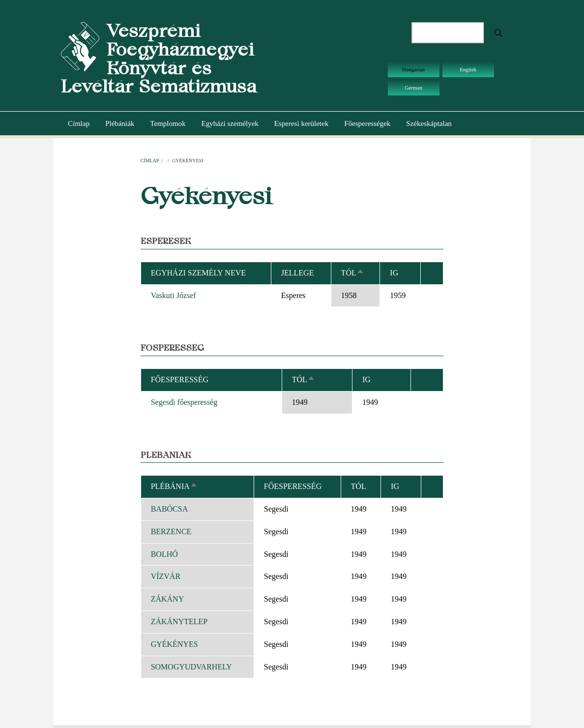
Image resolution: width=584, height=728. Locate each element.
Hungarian (413, 69)
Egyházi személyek (230, 123)
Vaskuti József (174, 295)
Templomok (168, 123)
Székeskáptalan (429, 123)
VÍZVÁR (166, 576)
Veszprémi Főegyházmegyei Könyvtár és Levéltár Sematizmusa (159, 59)
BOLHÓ (164, 554)
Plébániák (120, 123)
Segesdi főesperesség (184, 402)
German (413, 88)
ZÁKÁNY (168, 599)
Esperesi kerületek (301, 123)
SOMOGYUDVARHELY (191, 667)
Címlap (79, 123)
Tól (353, 273)
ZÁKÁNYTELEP (179, 622)
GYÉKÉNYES (175, 644)
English (468, 69)
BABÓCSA (170, 509)
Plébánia (174, 486)
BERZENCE (171, 531)
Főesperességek (367, 123)
